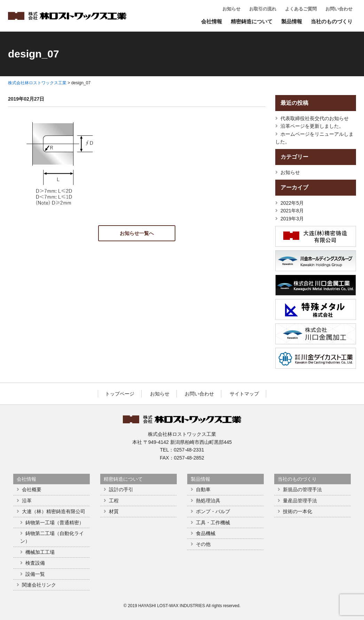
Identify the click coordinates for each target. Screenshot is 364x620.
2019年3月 (292, 219)
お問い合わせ (339, 9)
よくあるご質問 (301, 9)
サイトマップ (244, 394)
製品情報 (292, 21)
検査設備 (35, 563)
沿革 (27, 501)
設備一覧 (35, 574)
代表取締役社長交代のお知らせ (315, 118)
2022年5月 (292, 203)
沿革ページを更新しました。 (312, 126)
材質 (114, 511)
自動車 (203, 489)
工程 (114, 501)
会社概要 (32, 489)
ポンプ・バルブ (213, 511)
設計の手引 (121, 489)
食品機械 (206, 533)
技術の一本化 (298, 511)
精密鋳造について (252, 21)
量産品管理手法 (300, 501)
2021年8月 (292, 211)
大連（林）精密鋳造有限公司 (54, 511)
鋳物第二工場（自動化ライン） (52, 537)
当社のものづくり (332, 21)
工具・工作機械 (213, 523)
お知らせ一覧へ (137, 233)
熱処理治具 (208, 501)
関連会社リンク (39, 585)
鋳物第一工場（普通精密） (55, 523)
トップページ (120, 394)
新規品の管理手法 (302, 489)
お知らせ (231, 9)
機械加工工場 (40, 552)
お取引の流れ (263, 9)
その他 (203, 544)
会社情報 (212, 21)
